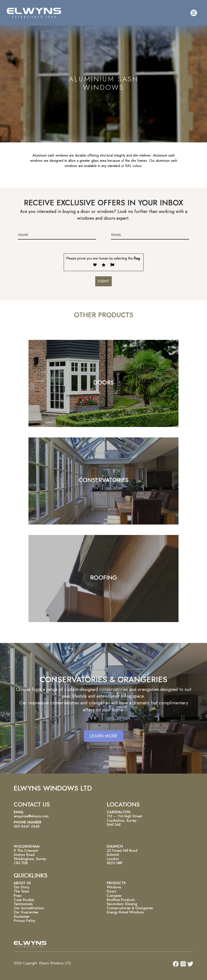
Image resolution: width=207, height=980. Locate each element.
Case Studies (24, 900)
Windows (114, 887)
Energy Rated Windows (125, 912)
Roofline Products (121, 900)
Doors (111, 891)
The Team (21, 891)
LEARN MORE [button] (103, 736)
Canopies (114, 896)
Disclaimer (22, 917)
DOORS (103, 382)
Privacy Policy (25, 921)
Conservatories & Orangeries (130, 908)
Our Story (22, 887)
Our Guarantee (26, 912)
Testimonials (23, 904)
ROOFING (104, 578)
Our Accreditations (29, 908)
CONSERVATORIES (103, 480)
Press (18, 896)
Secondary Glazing (122, 904)
